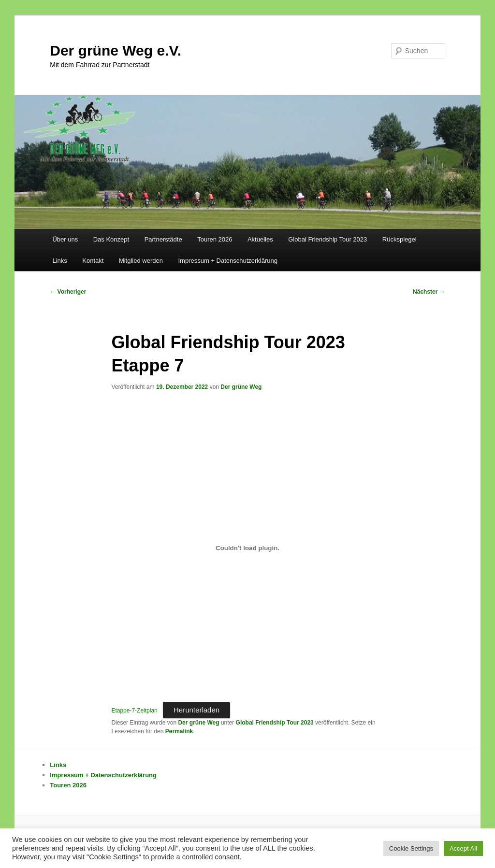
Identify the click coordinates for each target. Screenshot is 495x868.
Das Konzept (111, 239)
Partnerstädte (163, 239)
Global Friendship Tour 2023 (328, 239)
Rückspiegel (400, 239)
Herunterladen (197, 710)
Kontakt (93, 261)
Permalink (179, 731)
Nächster (429, 292)
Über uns (65, 239)
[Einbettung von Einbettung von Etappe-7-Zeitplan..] (247, 548)
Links (59, 261)
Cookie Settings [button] (411, 848)
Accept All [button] (463, 848)
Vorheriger (68, 292)
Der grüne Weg (241, 387)
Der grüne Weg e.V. (116, 50)
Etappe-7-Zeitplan (134, 711)
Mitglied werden (141, 261)
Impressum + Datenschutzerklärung (228, 261)
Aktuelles (260, 239)
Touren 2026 (215, 239)
